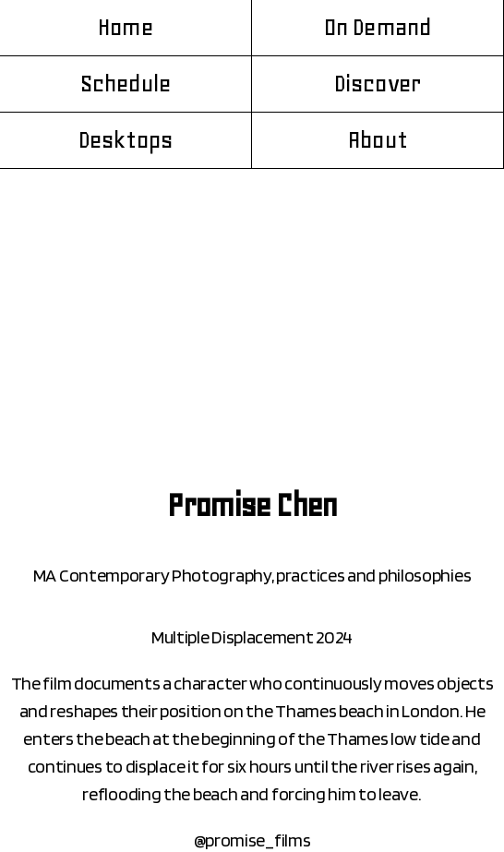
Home (126, 28)
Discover (378, 84)
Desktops (126, 140)
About (378, 140)
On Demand (378, 28)
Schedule (126, 84)
